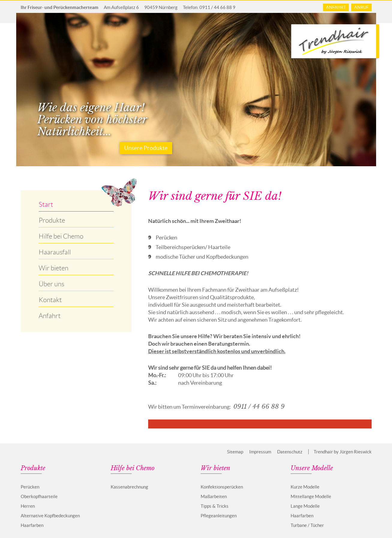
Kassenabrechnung (129, 487)
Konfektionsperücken (222, 487)
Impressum (260, 452)
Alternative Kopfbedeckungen (50, 516)
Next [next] (381, 90)
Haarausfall (55, 252)
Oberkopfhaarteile (39, 496)
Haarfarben (32, 525)
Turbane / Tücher (307, 525)
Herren (28, 506)
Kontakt (50, 300)
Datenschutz (290, 452)
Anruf (361, 7)
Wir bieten (54, 268)
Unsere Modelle (312, 468)
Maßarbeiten (214, 496)
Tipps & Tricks (215, 506)
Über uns (51, 284)
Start (46, 204)
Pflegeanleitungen (219, 516)
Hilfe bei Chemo (61, 236)
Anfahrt (336, 7)
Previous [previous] (12, 90)
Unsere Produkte (146, 148)
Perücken (30, 487)
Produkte (52, 220)
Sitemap (235, 452)
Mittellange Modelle (311, 496)
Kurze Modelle (305, 487)
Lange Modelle (305, 506)
